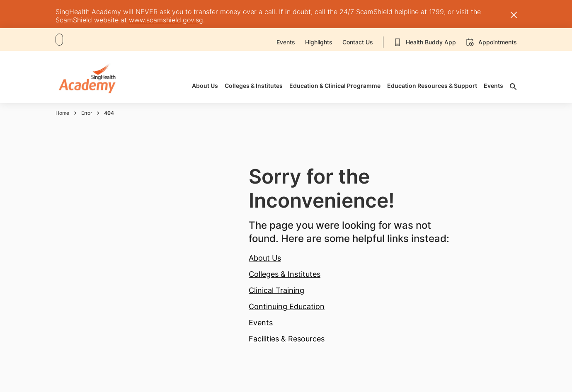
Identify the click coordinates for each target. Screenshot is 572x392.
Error (87, 113)
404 (109, 113)
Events (261, 323)
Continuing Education (287, 306)
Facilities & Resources (287, 339)
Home (62, 113)
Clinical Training (276, 290)
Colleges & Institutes (285, 274)
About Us (265, 258)
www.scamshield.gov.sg (166, 20)
